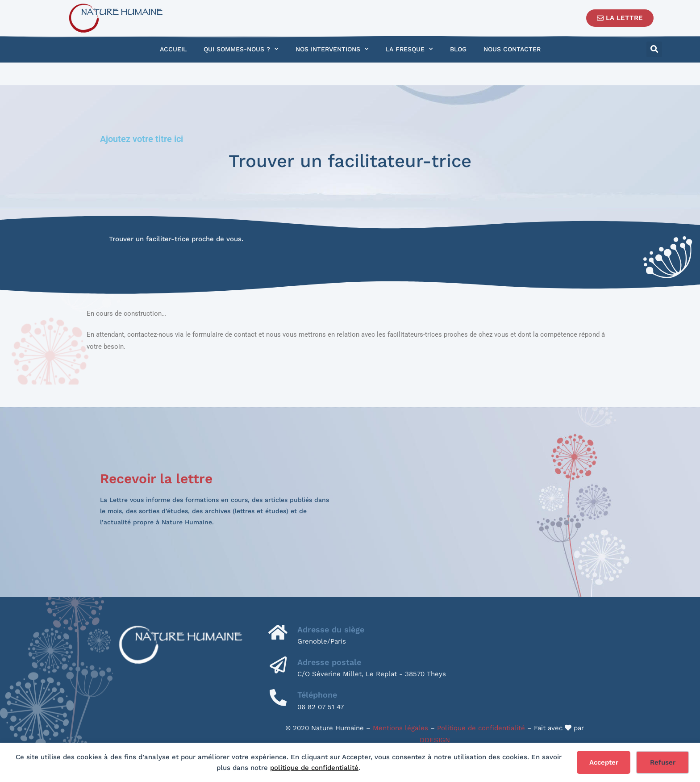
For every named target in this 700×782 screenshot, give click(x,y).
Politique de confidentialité (481, 728)
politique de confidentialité (314, 768)
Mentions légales (400, 728)
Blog (458, 49)
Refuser (663, 762)
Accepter (604, 762)
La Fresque (409, 49)
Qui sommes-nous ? (241, 49)
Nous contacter (512, 49)
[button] (654, 49)
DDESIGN (435, 740)
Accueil (173, 49)
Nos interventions (332, 49)
